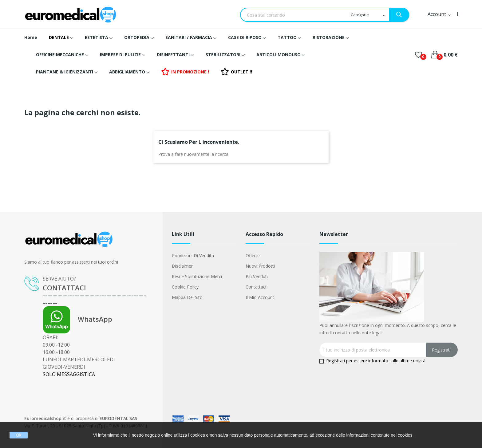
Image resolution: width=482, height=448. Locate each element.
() (419, 55)
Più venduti (257, 276)
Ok (19, 435)
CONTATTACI (64, 288)
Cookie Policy (185, 287)
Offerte (253, 255)
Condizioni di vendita (193, 255)
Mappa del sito (187, 297)
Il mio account (260, 297)
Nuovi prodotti (260, 266)
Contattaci (256, 287)
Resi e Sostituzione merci (197, 276)
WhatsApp (77, 319)
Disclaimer (182, 266)
